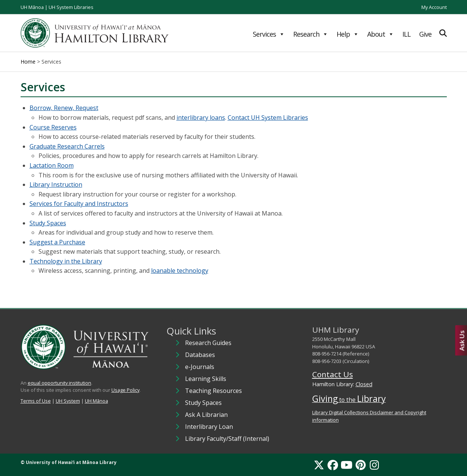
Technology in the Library (66, 261)
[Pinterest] (361, 465)
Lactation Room (52, 165)
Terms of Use (36, 401)
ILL (406, 34)
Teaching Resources (213, 391)
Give (425, 34)
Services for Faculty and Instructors (79, 204)
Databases (200, 355)
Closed (364, 384)
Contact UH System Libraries (268, 118)
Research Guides (208, 343)
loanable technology (180, 271)
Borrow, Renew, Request (64, 108)
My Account (434, 7)
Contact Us (333, 374)
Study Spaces (48, 223)
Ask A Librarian (206, 415)
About (380, 34)
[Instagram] (374, 465)
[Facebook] (333, 465)
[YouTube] (347, 465)
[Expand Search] (443, 33)
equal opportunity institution (59, 383)
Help (348, 34)
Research (311, 34)
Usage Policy (125, 390)
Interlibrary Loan (209, 427)
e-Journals (200, 367)
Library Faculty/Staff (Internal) (227, 439)
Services (269, 34)
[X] (319, 465)
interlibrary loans (201, 118)
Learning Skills (206, 379)
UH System (68, 401)
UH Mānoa (32, 7)
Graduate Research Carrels (67, 146)
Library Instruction (56, 184)
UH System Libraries (71, 7)
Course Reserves (53, 127)
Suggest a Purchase (57, 242)
